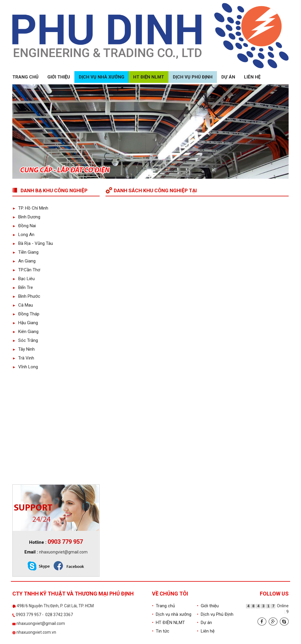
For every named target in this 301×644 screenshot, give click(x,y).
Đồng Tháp (26, 314)
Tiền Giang (25, 252)
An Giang (24, 261)
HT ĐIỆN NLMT (149, 77)
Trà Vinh (23, 358)
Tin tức (161, 631)
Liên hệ (252, 77)
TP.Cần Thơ (26, 270)
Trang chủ (25, 77)
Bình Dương (26, 217)
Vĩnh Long (25, 367)
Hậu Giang (25, 323)
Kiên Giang (25, 332)
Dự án (228, 77)
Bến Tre (23, 287)
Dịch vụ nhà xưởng (102, 77)
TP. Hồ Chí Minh (30, 208)
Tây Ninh (24, 349)
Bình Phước (26, 296)
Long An (23, 235)
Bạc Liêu (24, 279)
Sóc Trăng (25, 340)
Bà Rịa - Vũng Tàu (33, 243)
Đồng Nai (24, 226)
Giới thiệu (59, 77)
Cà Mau (23, 305)
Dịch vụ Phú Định (193, 77)
